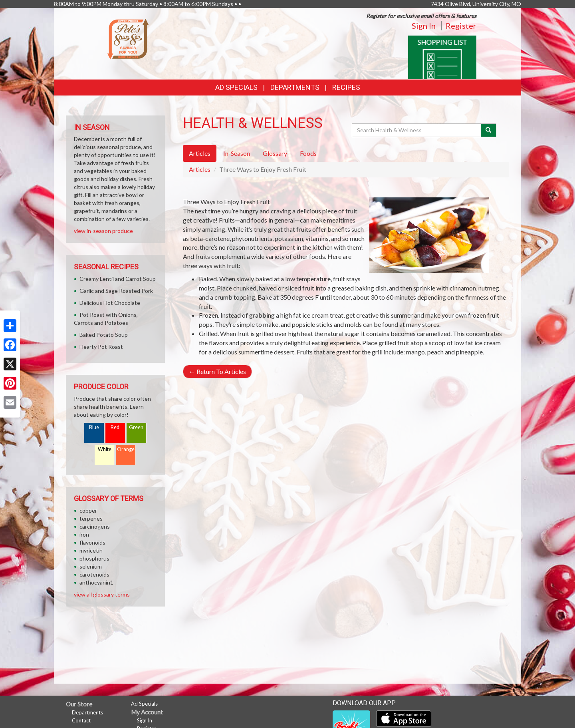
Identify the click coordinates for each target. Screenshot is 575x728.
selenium (91, 566)
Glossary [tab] (275, 153)
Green (136, 427)
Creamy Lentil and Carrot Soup (118, 279)
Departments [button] (295, 87)
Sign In (424, 26)
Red (115, 427)
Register (461, 26)
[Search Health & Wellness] (417, 130)
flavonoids (92, 542)
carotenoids (94, 574)
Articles (200, 169)
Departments (87, 712)
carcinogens (95, 526)
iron (84, 534)
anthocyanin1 (96, 582)
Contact (81, 720)
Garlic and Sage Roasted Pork (116, 291)
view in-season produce (103, 231)
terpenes (91, 518)
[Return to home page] (128, 38)
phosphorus (94, 558)
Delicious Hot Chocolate (110, 303)
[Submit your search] (489, 130)
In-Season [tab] (237, 153)
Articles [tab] (200, 153)
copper (88, 510)
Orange (126, 449)
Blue (94, 427)
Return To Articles (217, 371)
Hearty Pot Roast (101, 347)
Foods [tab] (308, 153)
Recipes (346, 87)
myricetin (91, 550)
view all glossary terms (102, 594)
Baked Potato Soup (104, 335)
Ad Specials (236, 87)
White (105, 449)
